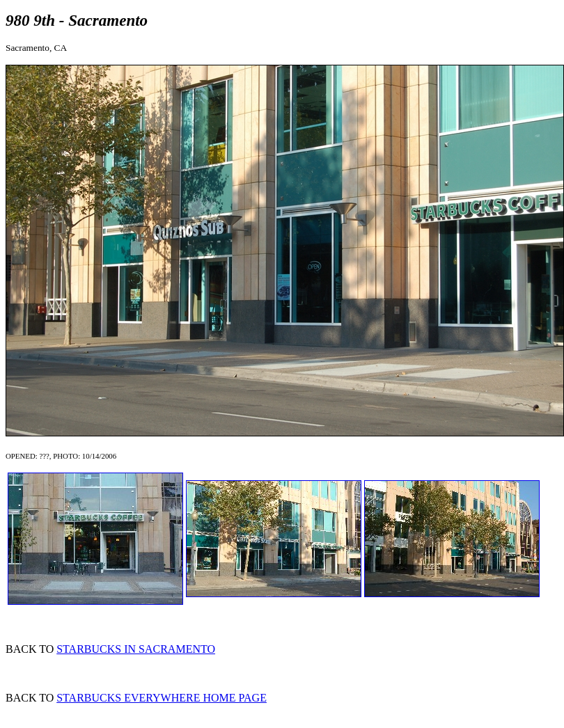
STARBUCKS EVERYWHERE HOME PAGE (162, 698)
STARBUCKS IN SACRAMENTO (136, 649)
